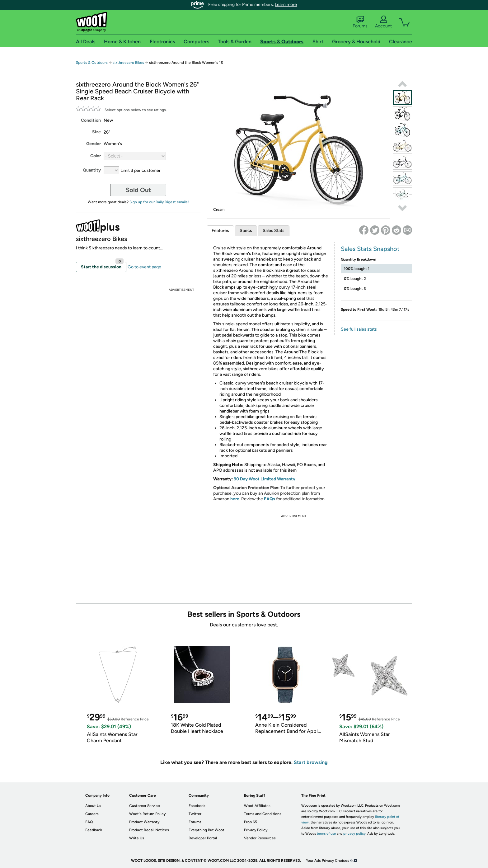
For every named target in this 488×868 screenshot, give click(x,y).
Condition (91, 120)
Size (96, 132)
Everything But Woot (206, 830)
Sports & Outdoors (92, 63)
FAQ (89, 822)
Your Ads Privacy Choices (328, 861)
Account (383, 22)
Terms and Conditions (263, 814)
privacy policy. (355, 834)
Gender (94, 144)
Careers (92, 814)
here (235, 499)
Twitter (195, 814)
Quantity (92, 170)
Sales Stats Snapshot (370, 249)
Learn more (286, 5)
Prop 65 (251, 822)
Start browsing (311, 762)
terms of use (326, 834)
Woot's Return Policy (147, 814)
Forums (360, 22)
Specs (246, 231)
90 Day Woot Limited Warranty (265, 479)
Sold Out (138, 190)
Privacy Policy (256, 830)
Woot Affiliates (257, 806)
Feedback (94, 830)
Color (96, 156)
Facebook (197, 806)
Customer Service (145, 806)
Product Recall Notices (149, 830)
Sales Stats (274, 231)
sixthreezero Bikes (128, 63)
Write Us (137, 838)
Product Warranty (144, 822)
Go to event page (144, 267)
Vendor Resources (260, 838)
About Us (93, 806)
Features (220, 231)
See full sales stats (359, 329)
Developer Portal (203, 838)
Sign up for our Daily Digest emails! (159, 202)
